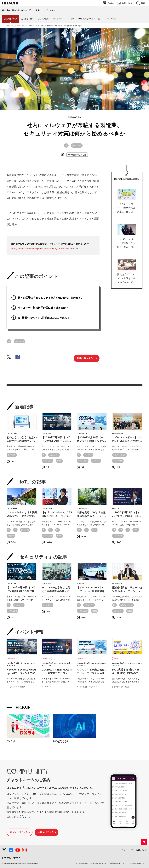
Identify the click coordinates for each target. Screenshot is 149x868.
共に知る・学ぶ (20, 26)
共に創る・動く (27, 19)
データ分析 (88, 455)
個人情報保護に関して (99, 863)
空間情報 (11, 536)
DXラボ (71, 19)
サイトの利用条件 (82, 863)
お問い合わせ (141, 850)
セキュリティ (77, 146)
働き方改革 (12, 455)
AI (44, 455)
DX (50, 530)
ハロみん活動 (118, 461)
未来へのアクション (45, 10)
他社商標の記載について (138, 863)
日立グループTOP (11, 858)
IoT (66, 146)
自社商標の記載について (118, 863)
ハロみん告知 (48, 461)
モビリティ (96, 461)
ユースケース (111, 19)
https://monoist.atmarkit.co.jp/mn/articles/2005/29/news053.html (43, 249)
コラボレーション (119, 455)
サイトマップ (127, 850)
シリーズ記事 (43, 19)
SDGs (94, 530)
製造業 (59, 461)
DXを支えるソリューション (90, 19)
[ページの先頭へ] (144, 842)
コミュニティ (58, 19)
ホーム (9, 26)
